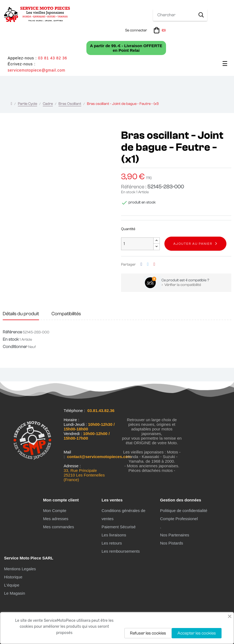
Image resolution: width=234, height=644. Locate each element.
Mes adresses (56, 519)
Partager (141, 264)
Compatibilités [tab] (66, 314)
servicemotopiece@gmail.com (36, 70)
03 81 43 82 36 (52, 58)
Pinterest (154, 264)
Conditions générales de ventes (123, 515)
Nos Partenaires (175, 535)
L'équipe (12, 585)
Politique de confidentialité (184, 511)
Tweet (148, 264)
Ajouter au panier (193, 244)
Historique (13, 577)
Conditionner (15, 347)
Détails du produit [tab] (21, 314)
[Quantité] (137, 244)
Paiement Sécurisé (119, 527)
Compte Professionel (179, 519)
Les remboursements (121, 551)
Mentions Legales (20, 569)
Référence (12, 332)
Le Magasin (15, 593)
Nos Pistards (172, 543)
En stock (128, 192)
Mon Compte (55, 511)
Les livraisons (114, 535)
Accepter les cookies (197, 633)
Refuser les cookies (148, 633)
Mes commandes (58, 527)
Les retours (112, 543)
